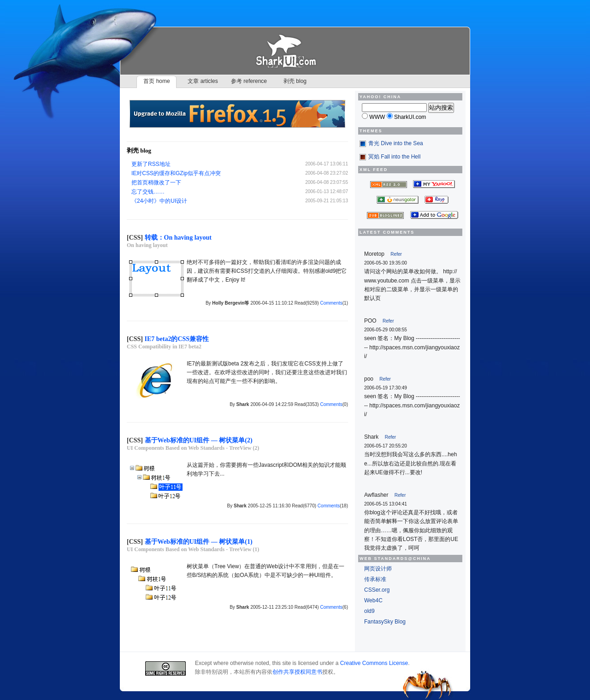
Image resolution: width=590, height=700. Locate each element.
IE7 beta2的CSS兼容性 (177, 339)
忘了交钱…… (148, 192)
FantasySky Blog (385, 622)
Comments (331, 303)
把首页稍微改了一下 (156, 182)
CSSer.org (377, 590)
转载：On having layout (178, 238)
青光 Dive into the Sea (396, 143)
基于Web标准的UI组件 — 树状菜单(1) (199, 542)
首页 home (156, 81)
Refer (396, 254)
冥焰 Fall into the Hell (394, 157)
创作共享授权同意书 (297, 672)
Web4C (373, 600)
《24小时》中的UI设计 (159, 201)
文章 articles (203, 81)
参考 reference (249, 81)
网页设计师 (378, 569)
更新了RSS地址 (151, 164)
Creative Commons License (374, 663)
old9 (369, 611)
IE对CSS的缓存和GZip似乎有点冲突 (176, 173)
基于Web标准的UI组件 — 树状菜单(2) (199, 440)
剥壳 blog (295, 81)
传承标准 (375, 579)
